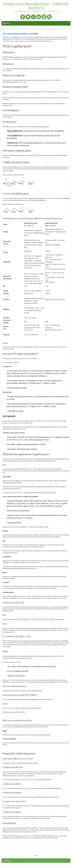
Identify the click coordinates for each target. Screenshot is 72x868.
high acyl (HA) (50, 226)
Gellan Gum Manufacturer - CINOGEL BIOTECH (36, 6)
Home (36, 855)
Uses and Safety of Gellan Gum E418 (20, 34)
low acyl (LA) (29, 226)
